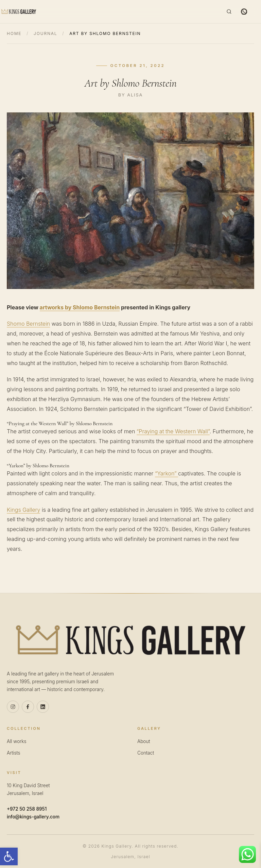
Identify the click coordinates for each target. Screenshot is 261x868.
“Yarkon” (167, 473)
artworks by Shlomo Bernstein (80, 307)
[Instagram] (13, 707)
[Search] (229, 12)
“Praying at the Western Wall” (173, 431)
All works (16, 741)
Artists (13, 753)
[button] (9, 856)
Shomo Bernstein (28, 324)
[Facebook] (28, 707)
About (144, 741)
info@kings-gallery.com (33, 817)
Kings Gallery (23, 510)
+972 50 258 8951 (27, 809)
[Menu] (257, 12)
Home (14, 33)
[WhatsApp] (244, 12)
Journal (45, 33)
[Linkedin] (43, 707)
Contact (146, 753)
